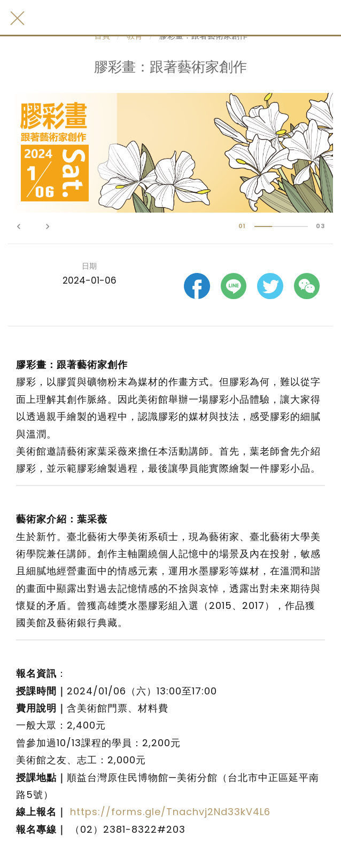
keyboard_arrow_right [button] (48, 226)
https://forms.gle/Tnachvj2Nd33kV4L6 (170, 812)
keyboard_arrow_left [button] (19, 226)
